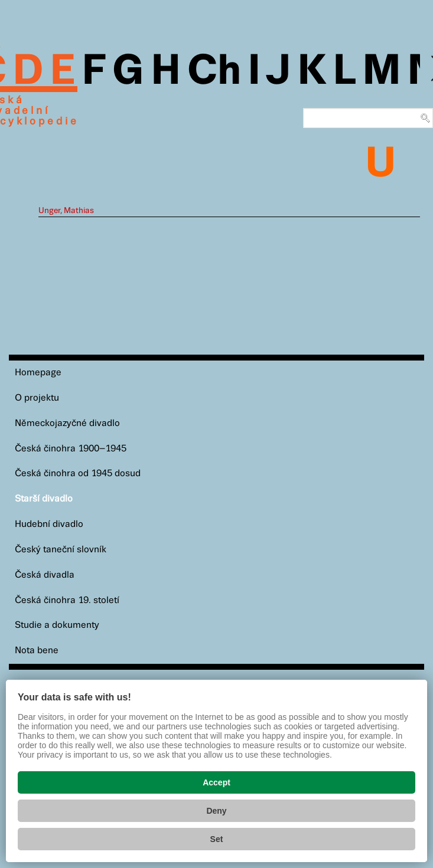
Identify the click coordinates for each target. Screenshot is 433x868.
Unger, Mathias (66, 211)
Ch (214, 72)
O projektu (37, 398)
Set (217, 839)
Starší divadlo (44, 499)
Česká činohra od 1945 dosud (78, 474)
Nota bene (37, 651)
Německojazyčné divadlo (67, 423)
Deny (216, 811)
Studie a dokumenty (57, 625)
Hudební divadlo (49, 524)
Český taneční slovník (61, 550)
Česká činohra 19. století (67, 600)
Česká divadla (45, 575)
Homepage (38, 373)
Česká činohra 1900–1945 (71, 449)
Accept (216, 782)
